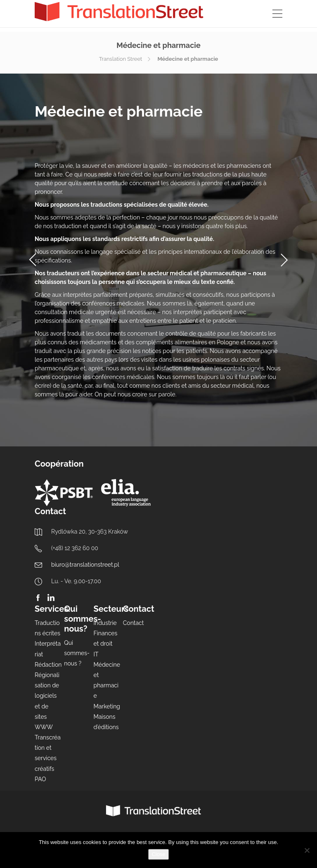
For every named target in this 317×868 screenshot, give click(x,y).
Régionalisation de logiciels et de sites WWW (47, 701)
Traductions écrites (47, 628)
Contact (134, 623)
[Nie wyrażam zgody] (307, 850)
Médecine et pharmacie (107, 680)
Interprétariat (48, 649)
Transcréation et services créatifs (48, 753)
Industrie (105, 623)
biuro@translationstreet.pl (85, 565)
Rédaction (48, 665)
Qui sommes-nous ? (77, 653)
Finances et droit (106, 638)
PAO (40, 779)
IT (96, 654)
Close (158, 854)
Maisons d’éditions (106, 722)
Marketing (107, 706)
